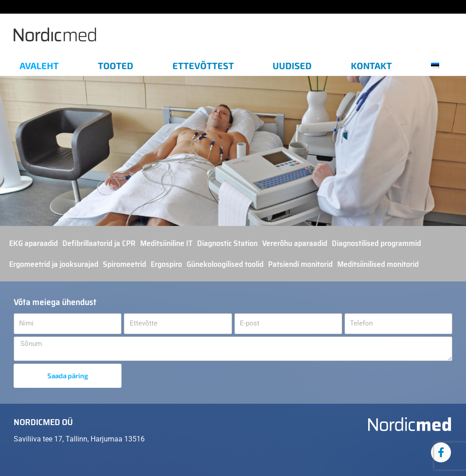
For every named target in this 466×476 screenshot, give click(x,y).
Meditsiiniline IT (166, 243)
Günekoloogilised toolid (225, 264)
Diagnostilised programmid (376, 243)
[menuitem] (439, 65)
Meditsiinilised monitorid (378, 264)
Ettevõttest (203, 65)
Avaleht (39, 65)
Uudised (292, 65)
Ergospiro (166, 264)
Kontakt (371, 65)
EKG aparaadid (33, 243)
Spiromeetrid (124, 264)
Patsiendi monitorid (300, 264)
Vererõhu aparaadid (295, 243)
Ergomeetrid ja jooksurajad (54, 264)
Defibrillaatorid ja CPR (99, 243)
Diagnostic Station (227, 243)
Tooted (116, 65)
